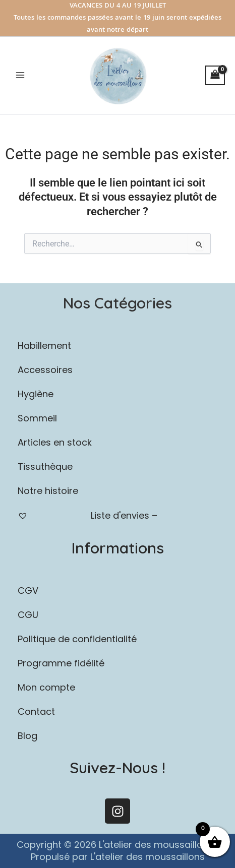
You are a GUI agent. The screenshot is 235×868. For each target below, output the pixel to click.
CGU (28, 615)
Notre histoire (48, 491)
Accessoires (117, 370)
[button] (117, 346)
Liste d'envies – (87, 515)
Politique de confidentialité (77, 639)
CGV (28, 591)
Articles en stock (55, 442)
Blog (27, 736)
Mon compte (46, 687)
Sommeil (117, 418)
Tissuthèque (45, 467)
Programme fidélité (61, 663)
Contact (36, 711)
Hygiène (117, 394)
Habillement (117, 346)
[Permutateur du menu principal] (20, 75)
